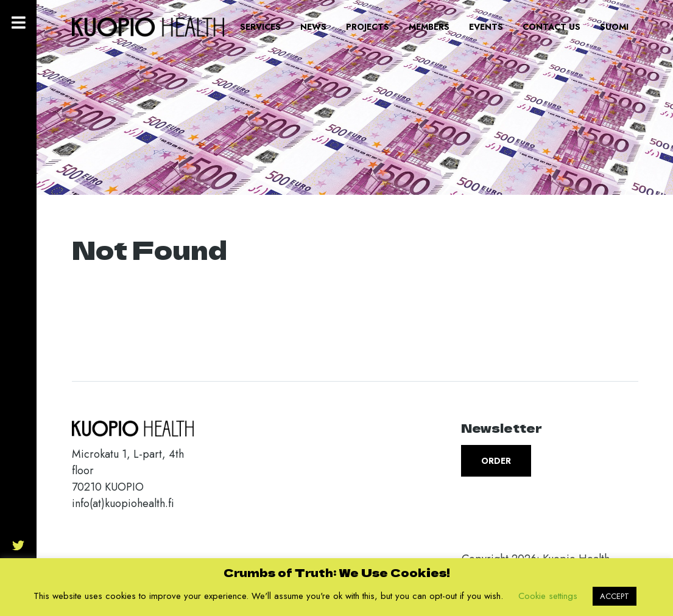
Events (486, 27)
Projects (368, 27)
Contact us (551, 27)
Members (429, 27)
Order (496, 461)
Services (260, 27)
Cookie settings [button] (548, 596)
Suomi (614, 27)
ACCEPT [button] (615, 596)
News (313, 27)
